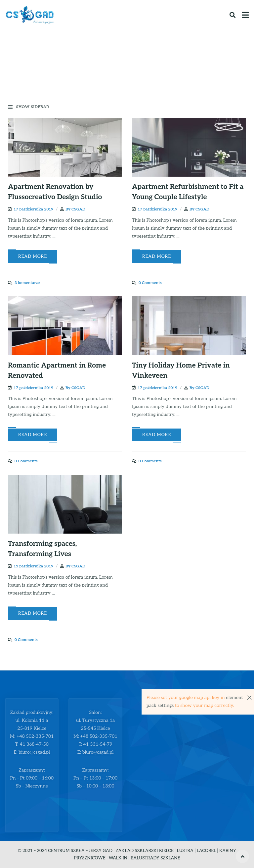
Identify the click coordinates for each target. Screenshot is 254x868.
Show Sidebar (29, 107)
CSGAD (78, 209)
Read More (33, 257)
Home (99, 69)
